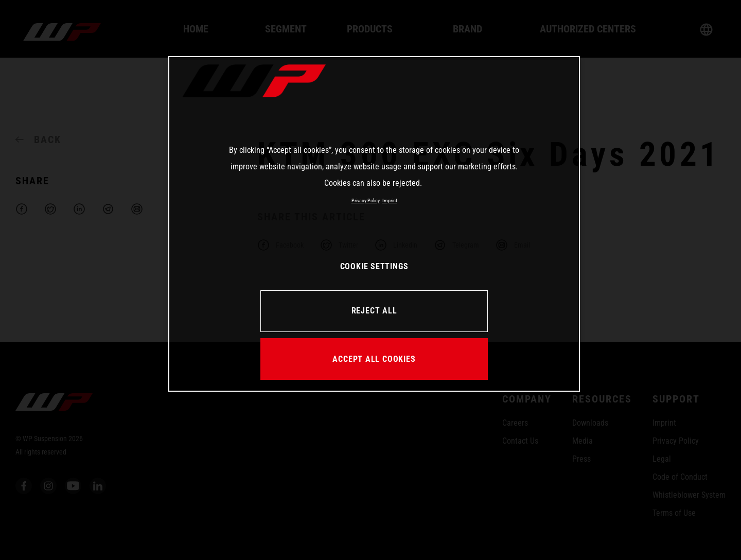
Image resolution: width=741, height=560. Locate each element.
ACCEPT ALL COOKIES (374, 359)
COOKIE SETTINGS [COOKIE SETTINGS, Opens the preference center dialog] (374, 266)
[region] (374, 224)
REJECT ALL (374, 311)
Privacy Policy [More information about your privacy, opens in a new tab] (366, 200)
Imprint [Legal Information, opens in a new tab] (390, 200)
